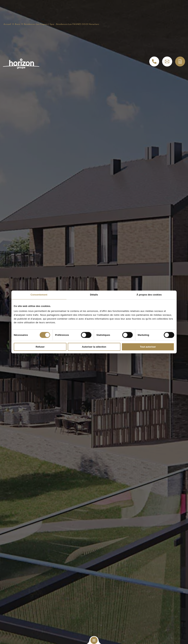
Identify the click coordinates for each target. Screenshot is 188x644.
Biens (18, 24)
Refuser (40, 347)
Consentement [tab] (39, 295)
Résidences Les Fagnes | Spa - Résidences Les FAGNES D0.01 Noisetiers (61, 24)
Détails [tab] (94, 295)
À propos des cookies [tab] (149, 295)
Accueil (7, 24)
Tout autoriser (148, 347)
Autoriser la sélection (94, 347)
